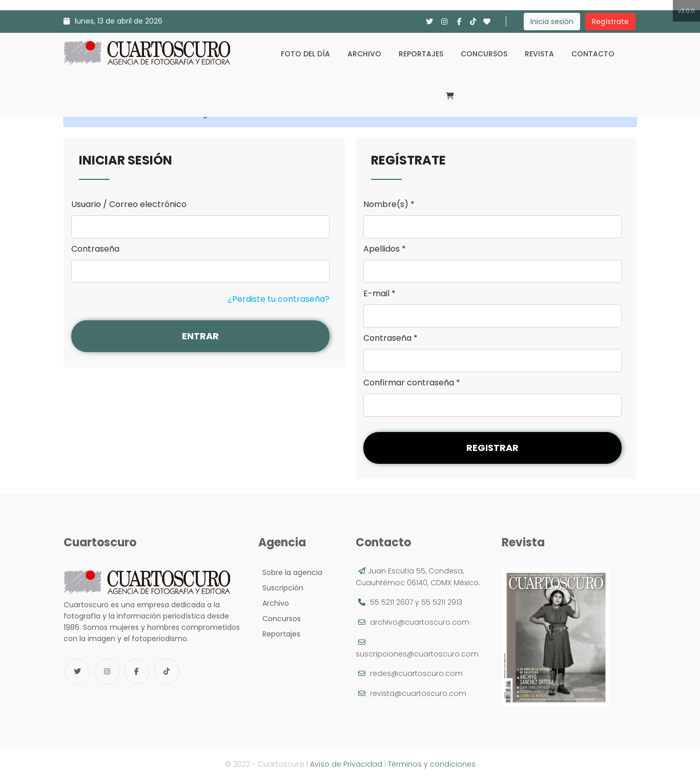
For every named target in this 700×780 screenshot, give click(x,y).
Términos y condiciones (432, 764)
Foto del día (305, 54)
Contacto (593, 54)
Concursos (484, 54)
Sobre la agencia (290, 572)
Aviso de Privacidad (346, 764)
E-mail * (379, 294)
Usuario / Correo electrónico (129, 204)
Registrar (492, 448)
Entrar (200, 336)
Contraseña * (390, 338)
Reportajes (421, 54)
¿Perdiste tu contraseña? (279, 299)
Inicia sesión (552, 22)
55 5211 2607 (392, 602)
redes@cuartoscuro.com (416, 673)
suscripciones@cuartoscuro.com (417, 654)
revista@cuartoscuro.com (418, 693)
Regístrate (610, 22)
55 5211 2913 (442, 602)
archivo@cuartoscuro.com (420, 622)
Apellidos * (385, 249)
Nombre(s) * (389, 204)
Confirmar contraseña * (412, 383)
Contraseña (95, 249)
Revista (539, 54)
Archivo (364, 54)
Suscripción (281, 588)
